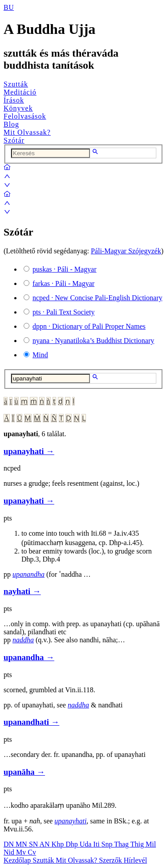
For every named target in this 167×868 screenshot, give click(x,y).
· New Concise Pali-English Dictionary (98, 298)
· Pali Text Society (63, 312)
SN (34, 844)
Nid (10, 852)
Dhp (73, 844)
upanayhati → (29, 451)
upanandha (29, 574)
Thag (122, 844)
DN (10, 844)
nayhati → (22, 591)
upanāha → (24, 772)
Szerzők (111, 860)
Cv (32, 852)
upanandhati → (31, 722)
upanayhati (70, 821)
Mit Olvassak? (27, 132)
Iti (97, 844)
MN (22, 844)
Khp (59, 844)
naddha (23, 640)
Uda (87, 844)
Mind (40, 355)
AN (45, 844)
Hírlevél (135, 860)
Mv (22, 852)
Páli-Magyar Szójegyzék (126, 251)
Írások (14, 100)
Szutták (16, 84)
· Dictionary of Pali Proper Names (89, 326)
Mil (151, 844)
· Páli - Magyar (65, 269)
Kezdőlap (18, 860)
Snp (108, 844)
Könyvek (18, 108)
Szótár (14, 140)
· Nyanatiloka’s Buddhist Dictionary (93, 341)
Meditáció (20, 92)
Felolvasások (25, 116)
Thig (138, 844)
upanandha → (29, 657)
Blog (11, 124)
